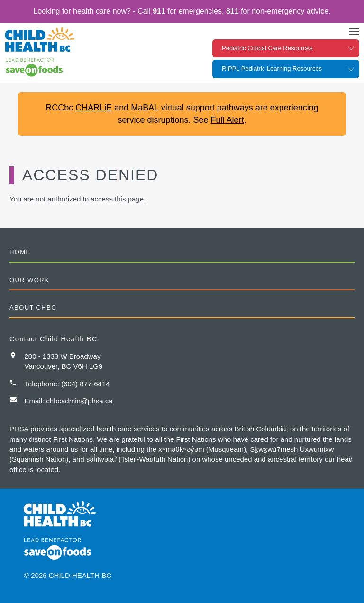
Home (20, 252)
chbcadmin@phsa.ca (79, 401)
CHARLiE (94, 108)
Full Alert (227, 120)
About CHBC (33, 307)
